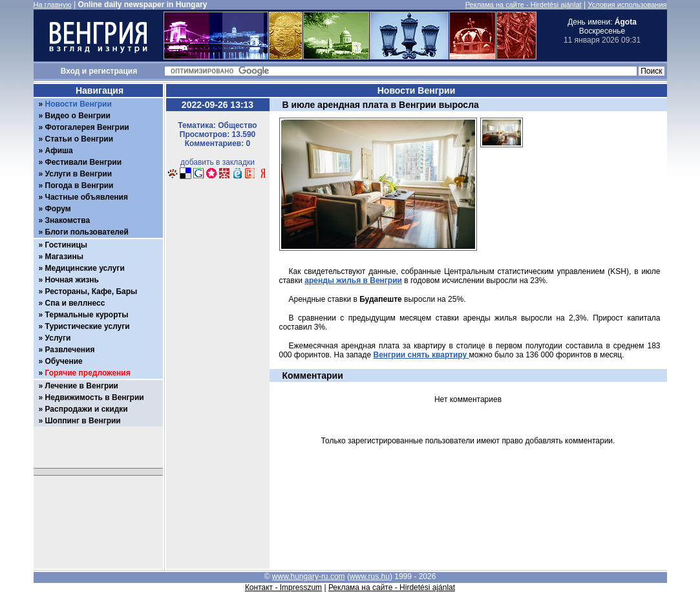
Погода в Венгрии (80, 185)
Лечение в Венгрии (82, 386)
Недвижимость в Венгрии (95, 397)
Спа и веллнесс (75, 303)
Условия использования (627, 5)
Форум (58, 209)
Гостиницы (67, 245)
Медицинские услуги (85, 268)
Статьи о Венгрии (80, 139)
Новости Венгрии (79, 104)
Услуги (58, 338)
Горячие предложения (88, 373)
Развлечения (70, 350)
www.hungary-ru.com (309, 576)
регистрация (113, 71)
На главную (53, 5)
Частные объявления (87, 197)
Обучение (64, 361)
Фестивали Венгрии (84, 162)
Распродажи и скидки (87, 409)
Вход (70, 71)
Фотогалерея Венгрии (87, 127)
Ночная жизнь (72, 280)
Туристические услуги (88, 326)
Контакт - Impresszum (283, 587)
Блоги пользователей (87, 232)
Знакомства (68, 220)
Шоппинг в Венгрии (83, 421)
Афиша (59, 151)
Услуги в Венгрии (79, 174)
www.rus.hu (370, 576)
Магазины (64, 257)
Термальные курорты (87, 315)
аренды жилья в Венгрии (353, 280)
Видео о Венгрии (78, 116)
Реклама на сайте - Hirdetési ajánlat (524, 5)
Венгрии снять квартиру (421, 355)
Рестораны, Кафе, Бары (91, 291)
